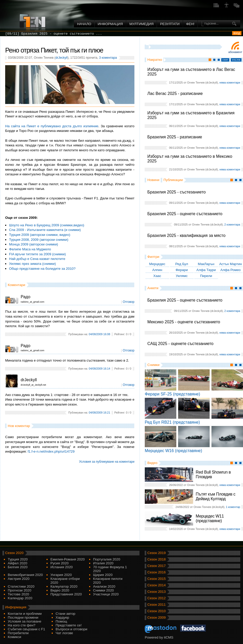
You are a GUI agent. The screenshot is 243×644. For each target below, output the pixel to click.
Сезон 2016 (157, 572)
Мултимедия (141, 24)
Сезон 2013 (157, 592)
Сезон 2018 (157, 559)
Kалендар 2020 (20, 598)
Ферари (182, 270)
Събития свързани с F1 (26, 629)
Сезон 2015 (157, 579)
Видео (152, 463)
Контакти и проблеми (25, 614)
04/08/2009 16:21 (99, 413)
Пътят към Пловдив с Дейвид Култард (215, 496)
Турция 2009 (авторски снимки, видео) (40, 235)
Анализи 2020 (104, 586)
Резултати (170, 24)
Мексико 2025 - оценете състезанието (184, 322)
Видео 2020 (60, 590)
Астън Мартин (231, 264)
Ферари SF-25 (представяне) (172, 394)
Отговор (129, 302)
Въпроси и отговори (71, 629)
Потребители (18, 633)
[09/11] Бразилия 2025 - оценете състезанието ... (54, 34)
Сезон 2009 (157, 617)
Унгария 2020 (61, 575)
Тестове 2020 (18, 594)
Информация (110, 24)
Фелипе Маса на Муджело (30, 249)
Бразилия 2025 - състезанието (177, 192)
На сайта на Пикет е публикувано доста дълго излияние (52, 126)
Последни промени (23, 617)
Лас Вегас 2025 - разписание (175, 93)
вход (237, 33)
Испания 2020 (62, 567)
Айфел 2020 (17, 563)
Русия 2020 (59, 563)
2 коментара (232, 224)
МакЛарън (206, 264)
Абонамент (235, 52)
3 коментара (108, 58)
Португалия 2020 (107, 559)
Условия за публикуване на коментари (107, 462)
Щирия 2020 (103, 575)
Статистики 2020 (21, 586)
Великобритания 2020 (25, 575)
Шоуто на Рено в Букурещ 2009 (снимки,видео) (47, 225)
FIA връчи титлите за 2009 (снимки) (37, 254)
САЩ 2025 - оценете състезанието (180, 344)
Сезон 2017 (157, 566)
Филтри (153, 257)
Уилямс (182, 276)
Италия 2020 (103, 563)
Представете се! (69, 625)
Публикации (173, 180)
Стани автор (65, 614)
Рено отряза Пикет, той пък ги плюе (54, 50)
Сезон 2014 (157, 585)
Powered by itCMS (159, 637)
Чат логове (64, 633)
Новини (153, 180)
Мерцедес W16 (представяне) (173, 451)
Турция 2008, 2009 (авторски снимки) (39, 240)
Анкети (153, 288)
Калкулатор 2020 (64, 586)
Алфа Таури (206, 270)
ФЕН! (190, 24)
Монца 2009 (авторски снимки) (34, 244)
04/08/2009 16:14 (99, 369)
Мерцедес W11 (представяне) (210, 518)
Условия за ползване (25, 621)
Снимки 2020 (103, 590)
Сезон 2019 (157, 553)
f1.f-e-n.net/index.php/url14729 (51, 451)
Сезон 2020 (14, 553)
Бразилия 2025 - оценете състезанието (185, 214)
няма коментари (230, 83)
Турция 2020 (18, 559)
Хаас (157, 276)
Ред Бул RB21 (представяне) (172, 422)
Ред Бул (182, 264)
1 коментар (233, 507)
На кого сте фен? (22, 625)
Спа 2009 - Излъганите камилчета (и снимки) (45, 230)
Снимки (153, 365)
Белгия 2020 (18, 567)
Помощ (61, 621)
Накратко (155, 60)
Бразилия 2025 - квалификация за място (186, 235)
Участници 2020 (106, 594)
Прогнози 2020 (20, 590)
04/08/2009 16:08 (99, 334)
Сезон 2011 (157, 605)
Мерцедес (157, 264)
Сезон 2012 (157, 598)
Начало (84, 24)
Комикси (14, 637)
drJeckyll (61, 58)
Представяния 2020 (66, 594)
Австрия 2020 (19, 579)
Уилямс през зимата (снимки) (32, 264)
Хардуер (62, 617)
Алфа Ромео (231, 270)
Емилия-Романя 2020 (68, 559)
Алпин (157, 270)
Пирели (206, 276)
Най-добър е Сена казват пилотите (37, 259)
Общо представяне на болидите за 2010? (42, 269)
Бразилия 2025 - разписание (175, 137)
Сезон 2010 (157, 611)
